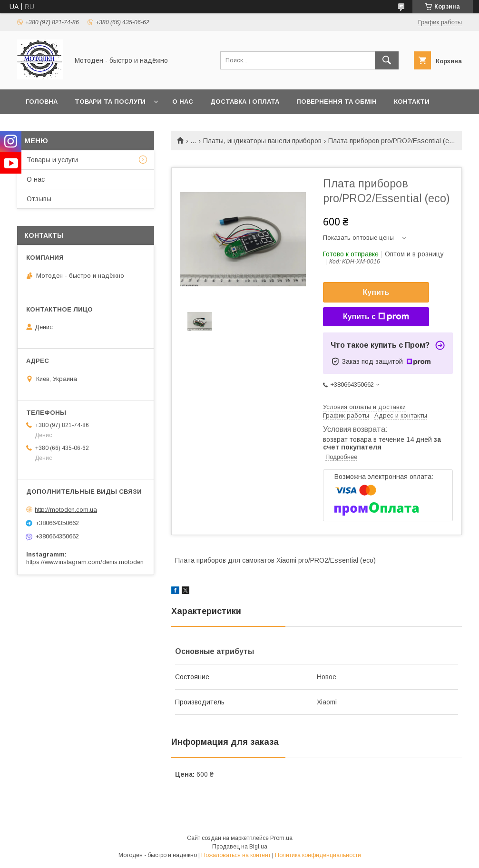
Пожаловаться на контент (236, 855)
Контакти (412, 102)
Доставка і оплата (245, 102)
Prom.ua (281, 838)
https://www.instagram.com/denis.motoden (85, 562)
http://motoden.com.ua (66, 510)
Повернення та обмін (337, 102)
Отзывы (39, 199)
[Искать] (387, 60)
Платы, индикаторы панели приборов (262, 141)
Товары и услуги (52, 160)
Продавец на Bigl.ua (240, 847)
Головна (42, 102)
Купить (376, 292)
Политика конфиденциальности (318, 855)
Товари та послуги (110, 102)
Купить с (376, 317)
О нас (183, 102)
